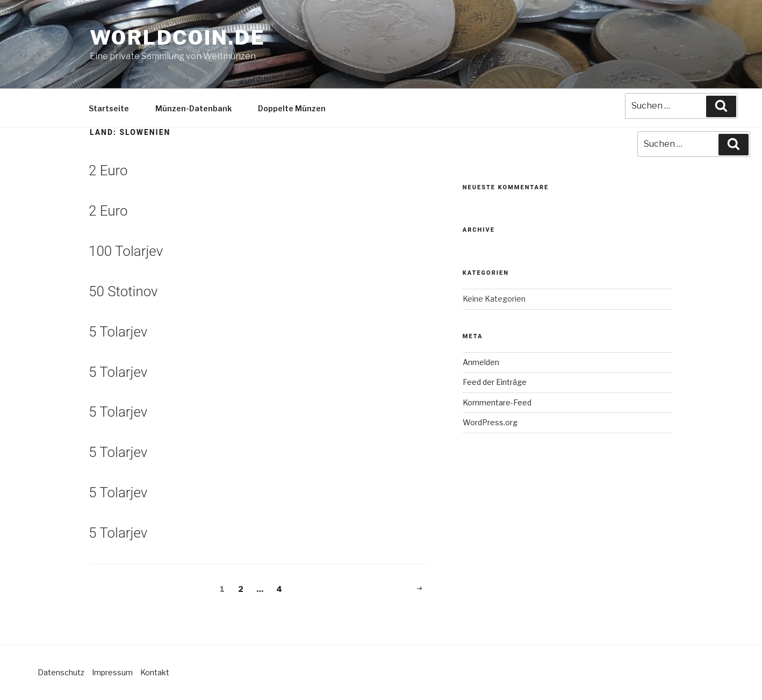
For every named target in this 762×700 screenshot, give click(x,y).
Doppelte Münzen (292, 108)
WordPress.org (490, 422)
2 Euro (108, 170)
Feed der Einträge (495, 382)
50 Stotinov (123, 291)
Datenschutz (61, 672)
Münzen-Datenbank (193, 108)
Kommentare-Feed (497, 402)
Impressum (112, 672)
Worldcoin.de (178, 38)
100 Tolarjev (126, 251)
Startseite (109, 108)
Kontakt (155, 672)
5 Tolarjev (118, 332)
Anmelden (481, 362)
